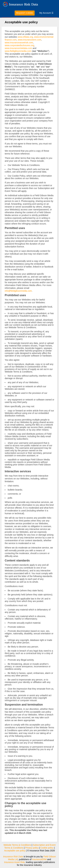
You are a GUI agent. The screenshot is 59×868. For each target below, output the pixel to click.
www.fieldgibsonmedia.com (18, 51)
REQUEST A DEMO (25, 13)
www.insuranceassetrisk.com (19, 43)
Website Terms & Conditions (17, 845)
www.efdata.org (25, 37)
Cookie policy (47, 848)
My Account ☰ (46, 13)
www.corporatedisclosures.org (19, 45)
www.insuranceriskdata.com (18, 48)
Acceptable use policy (15, 851)
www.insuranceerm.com (29, 40)
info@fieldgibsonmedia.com (18, 291)
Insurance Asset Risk (14, 862)
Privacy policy (32, 848)
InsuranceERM (39, 859)
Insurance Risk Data (13, 857)
